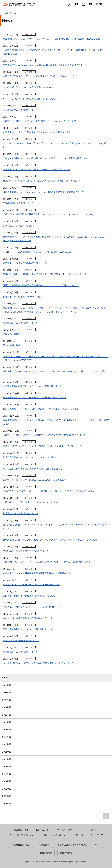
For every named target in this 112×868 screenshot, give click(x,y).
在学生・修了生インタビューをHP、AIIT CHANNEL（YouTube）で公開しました (43, 446)
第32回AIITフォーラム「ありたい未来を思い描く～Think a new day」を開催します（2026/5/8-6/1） (52, 39)
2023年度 (7, 693)
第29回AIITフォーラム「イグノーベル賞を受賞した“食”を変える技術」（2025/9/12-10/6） (47, 562)
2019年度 (7, 722)
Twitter (70, 4)
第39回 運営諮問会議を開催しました (21, 640)
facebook (77, 4)
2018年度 (7, 729)
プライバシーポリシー (66, 830)
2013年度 (7, 766)
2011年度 (7, 781)
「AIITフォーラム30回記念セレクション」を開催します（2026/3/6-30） (38, 252)
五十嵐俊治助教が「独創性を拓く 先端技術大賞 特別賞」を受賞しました (38, 663)
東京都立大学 (44, 845)
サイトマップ (97, 835)
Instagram (84, 4)
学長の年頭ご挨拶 (12, 345)
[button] (107, 4)
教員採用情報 (46, 853)
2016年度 (7, 744)
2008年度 (7, 803)
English (99, 4)
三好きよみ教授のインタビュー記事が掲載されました (29, 596)
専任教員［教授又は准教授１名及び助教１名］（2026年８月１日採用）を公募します (45, 274)
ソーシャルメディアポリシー (22, 835)
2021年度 (7, 707)
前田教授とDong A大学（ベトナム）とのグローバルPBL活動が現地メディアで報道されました (49, 491)
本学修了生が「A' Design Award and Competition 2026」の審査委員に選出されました (45, 65)
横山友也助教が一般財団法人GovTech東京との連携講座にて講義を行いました (41, 409)
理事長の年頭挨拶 (12, 334)
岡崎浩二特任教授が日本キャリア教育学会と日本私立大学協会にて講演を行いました (44, 435)
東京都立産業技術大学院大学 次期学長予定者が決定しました (33, 469)
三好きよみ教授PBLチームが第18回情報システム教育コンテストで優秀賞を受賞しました (47, 158)
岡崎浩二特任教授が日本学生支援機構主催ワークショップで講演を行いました (41, 285)
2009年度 (7, 796)
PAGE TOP (106, 816)
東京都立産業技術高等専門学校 (72, 845)
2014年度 (7, 759)
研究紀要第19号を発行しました (18, 203)
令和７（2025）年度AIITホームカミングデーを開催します (31, 584)
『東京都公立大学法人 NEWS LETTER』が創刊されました (32, 607)
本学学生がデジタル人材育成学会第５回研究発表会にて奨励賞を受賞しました (41, 573)
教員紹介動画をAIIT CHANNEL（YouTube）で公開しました (32, 457)
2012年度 (7, 774)
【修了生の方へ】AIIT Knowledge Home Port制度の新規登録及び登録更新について (44, 192)
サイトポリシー (91, 830)
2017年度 (7, 737)
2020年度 (7, 715)
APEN (97, 845)
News (6, 678)
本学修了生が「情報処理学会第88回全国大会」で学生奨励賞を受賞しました (40, 132)
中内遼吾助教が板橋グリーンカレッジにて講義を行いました (32, 386)
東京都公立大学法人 (21, 845)
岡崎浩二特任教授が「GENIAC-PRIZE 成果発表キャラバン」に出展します (39, 121)
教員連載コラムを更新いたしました (20, 110)
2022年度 (7, 700)
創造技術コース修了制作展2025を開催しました (26, 263)
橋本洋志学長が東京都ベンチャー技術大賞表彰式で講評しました (35, 398)
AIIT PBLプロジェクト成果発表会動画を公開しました (29, 99)
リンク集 (79, 835)
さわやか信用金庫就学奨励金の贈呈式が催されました (29, 618)
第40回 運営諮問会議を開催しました (21, 226)
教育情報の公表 (21, 830)
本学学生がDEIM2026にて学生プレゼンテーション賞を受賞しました (37, 169)
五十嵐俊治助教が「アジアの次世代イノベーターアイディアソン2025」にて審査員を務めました (50, 540)
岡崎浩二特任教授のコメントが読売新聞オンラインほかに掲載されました (39, 76)
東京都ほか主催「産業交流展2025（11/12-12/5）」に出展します (35, 480)
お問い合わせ (42, 830)
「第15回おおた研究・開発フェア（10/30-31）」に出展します (34, 502)
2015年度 (7, 752)
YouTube (91, 4)
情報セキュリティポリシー (55, 835)
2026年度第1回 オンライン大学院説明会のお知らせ (28, 87)
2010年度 (7, 789)
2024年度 (7, 685)
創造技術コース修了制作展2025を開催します (25, 297)
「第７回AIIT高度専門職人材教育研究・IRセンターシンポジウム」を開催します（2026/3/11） (49, 214)
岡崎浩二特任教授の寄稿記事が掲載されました (26, 551)
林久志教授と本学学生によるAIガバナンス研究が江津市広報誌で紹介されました (42, 181)
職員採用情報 (66, 853)
